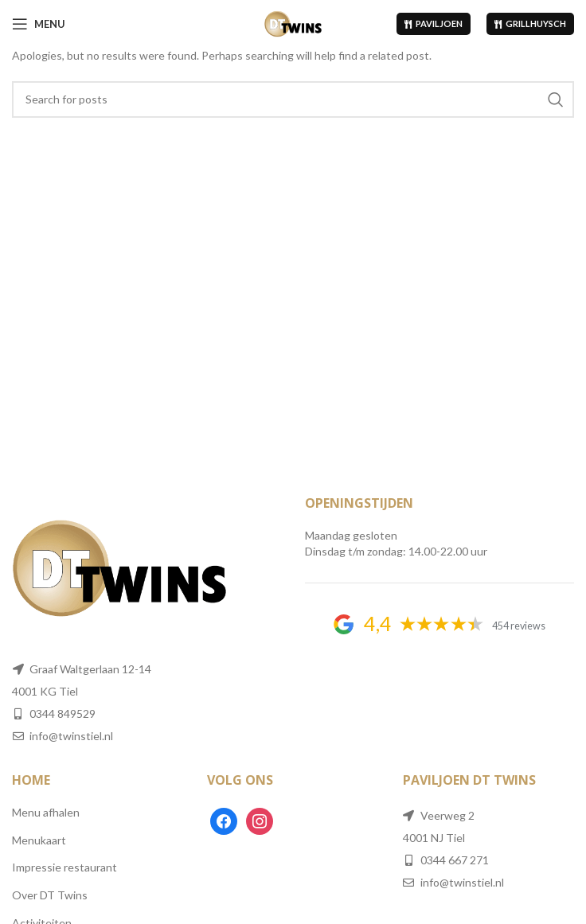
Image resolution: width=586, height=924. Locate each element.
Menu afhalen (46, 812)
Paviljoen (434, 23)
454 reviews (519, 626)
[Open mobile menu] (39, 24)
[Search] (293, 99)
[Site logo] (293, 23)
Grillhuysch (530, 23)
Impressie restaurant (64, 867)
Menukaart (39, 840)
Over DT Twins (50, 895)
